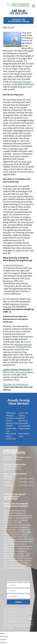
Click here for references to (18, 387)
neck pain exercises (23, 344)
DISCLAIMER (12, 621)
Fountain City (12, 418)
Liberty (22, 415)
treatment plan (16, 149)
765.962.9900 (19, 13)
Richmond (11, 413)
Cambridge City (11, 430)
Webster (10, 415)
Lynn (21, 436)
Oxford (9, 426)
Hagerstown (24, 428)
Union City (23, 413)
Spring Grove (12, 423)
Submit (18, 602)
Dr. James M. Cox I (27, 624)
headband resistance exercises (16, 305)
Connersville (24, 426)
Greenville (23, 423)
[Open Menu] (33, 6)
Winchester (24, 434)
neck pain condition (24, 372)
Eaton (9, 436)
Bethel (22, 418)
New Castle (11, 434)
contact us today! (17, 568)
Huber (9, 421)
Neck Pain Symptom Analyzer (17, 83)
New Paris (23, 421)
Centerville (11, 439)
